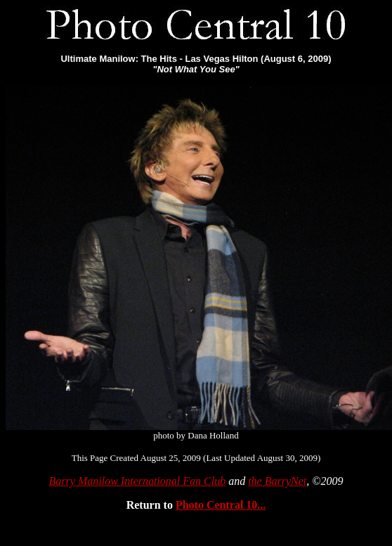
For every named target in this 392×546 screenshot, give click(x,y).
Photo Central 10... (221, 505)
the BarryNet (277, 481)
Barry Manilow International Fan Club (138, 481)
